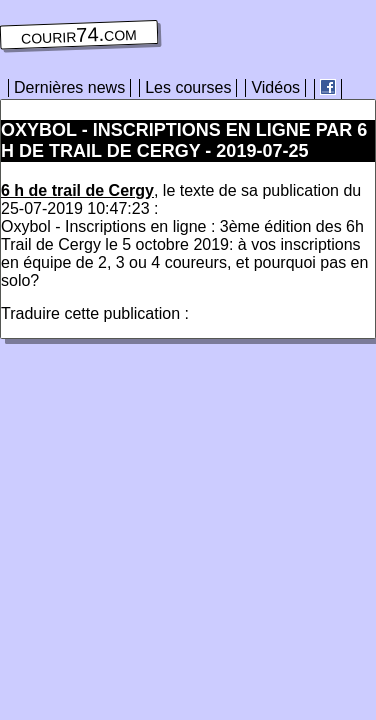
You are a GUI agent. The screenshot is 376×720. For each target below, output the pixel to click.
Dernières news (69, 87)
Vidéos (275, 87)
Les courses (188, 87)
